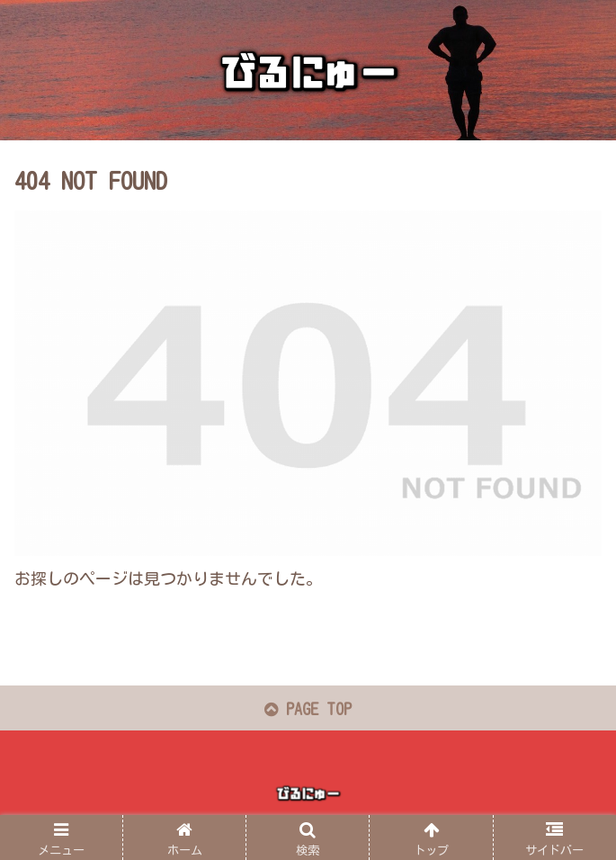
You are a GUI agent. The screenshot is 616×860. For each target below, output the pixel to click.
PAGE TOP (308, 709)
